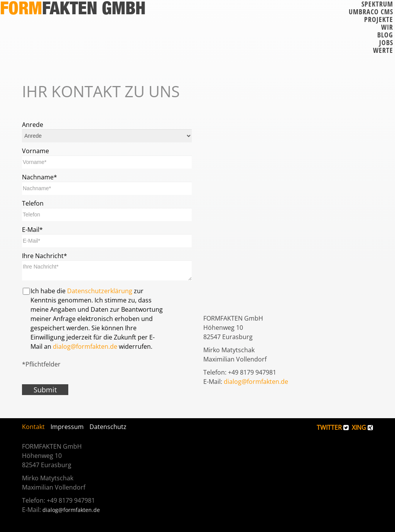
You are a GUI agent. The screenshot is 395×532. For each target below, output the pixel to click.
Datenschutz (108, 427)
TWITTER (333, 427)
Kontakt (33, 427)
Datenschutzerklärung (100, 291)
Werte (383, 50)
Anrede (33, 125)
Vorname (35, 151)
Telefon (33, 203)
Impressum (67, 427)
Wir (387, 27)
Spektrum (377, 4)
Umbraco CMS (371, 12)
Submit (45, 390)
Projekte (379, 19)
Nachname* (40, 177)
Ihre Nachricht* (45, 256)
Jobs (386, 42)
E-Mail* (32, 230)
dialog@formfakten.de (85, 346)
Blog (385, 35)
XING (362, 427)
